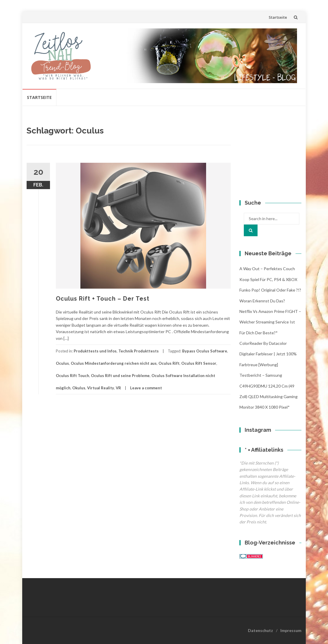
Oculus (62, 363)
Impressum (291, 630)
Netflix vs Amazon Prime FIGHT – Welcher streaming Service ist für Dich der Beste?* (270, 322)
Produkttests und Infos (95, 351)
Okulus (79, 388)
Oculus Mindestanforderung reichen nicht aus (114, 363)
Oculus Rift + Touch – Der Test (103, 299)
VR (118, 388)
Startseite (278, 17)
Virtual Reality (101, 388)
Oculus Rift (169, 363)
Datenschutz (260, 630)
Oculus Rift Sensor (199, 363)
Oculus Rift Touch (72, 376)
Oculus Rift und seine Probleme (120, 376)
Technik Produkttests (139, 351)
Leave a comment (146, 388)
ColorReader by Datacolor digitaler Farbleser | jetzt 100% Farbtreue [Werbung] (268, 354)
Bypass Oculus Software (205, 351)
